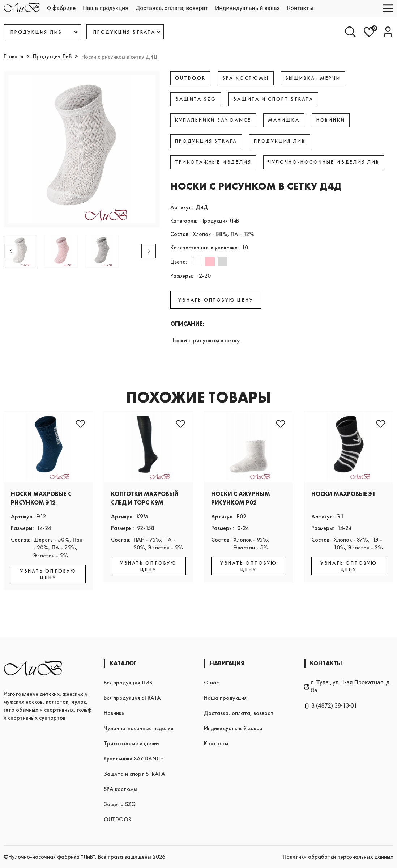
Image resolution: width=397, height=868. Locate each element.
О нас (211, 682)
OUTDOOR (118, 819)
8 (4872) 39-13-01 (331, 706)
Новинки (114, 713)
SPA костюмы (120, 789)
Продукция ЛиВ (52, 56)
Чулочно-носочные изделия (138, 728)
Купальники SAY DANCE (133, 759)
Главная (13, 56)
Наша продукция (106, 8)
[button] (149, 251)
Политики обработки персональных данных (338, 857)
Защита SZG (120, 804)
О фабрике (61, 8)
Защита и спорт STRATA (135, 774)
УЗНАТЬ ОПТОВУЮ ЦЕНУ (216, 300)
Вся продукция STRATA (132, 698)
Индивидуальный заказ (247, 8)
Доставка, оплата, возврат (172, 8)
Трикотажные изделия (132, 743)
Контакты (300, 8)
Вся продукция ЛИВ (128, 682)
